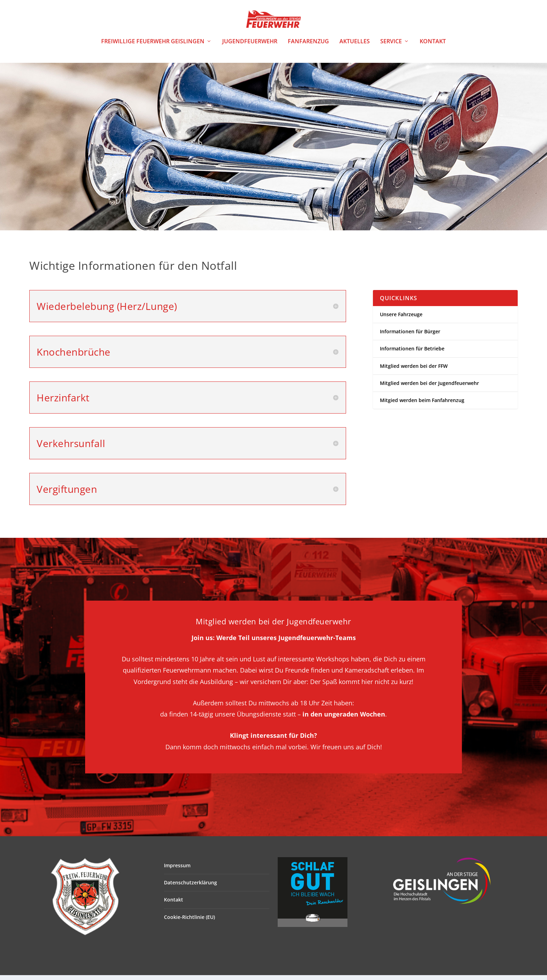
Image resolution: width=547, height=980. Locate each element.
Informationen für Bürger (410, 336)
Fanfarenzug (308, 47)
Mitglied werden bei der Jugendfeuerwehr (429, 388)
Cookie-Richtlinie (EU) (189, 922)
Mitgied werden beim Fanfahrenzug (422, 405)
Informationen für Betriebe (412, 353)
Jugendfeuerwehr (250, 47)
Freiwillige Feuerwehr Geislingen (153, 47)
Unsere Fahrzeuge (401, 319)
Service (391, 47)
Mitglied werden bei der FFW (414, 370)
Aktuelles (355, 47)
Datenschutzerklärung (190, 887)
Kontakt (433, 47)
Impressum (177, 870)
